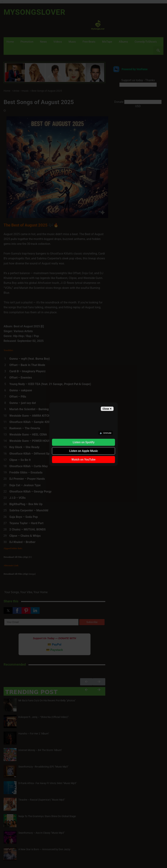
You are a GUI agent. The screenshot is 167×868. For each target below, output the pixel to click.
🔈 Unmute (106, 433)
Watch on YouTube (83, 460)
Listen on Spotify (84, 442)
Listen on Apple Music (84, 451)
